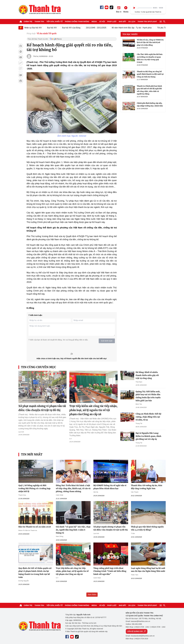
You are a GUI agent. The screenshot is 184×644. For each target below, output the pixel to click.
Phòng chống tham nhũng (77, 22)
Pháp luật (112, 22)
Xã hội (102, 22)
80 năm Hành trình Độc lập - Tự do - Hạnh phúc (135, 28)
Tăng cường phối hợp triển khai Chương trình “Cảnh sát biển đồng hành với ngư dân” (110, 571)
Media (94, 22)
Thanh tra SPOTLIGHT (147, 22)
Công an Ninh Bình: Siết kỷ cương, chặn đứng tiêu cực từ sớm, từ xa (148, 417)
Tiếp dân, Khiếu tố (55, 22)
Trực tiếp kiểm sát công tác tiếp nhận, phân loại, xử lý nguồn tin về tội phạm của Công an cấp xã (93, 410)
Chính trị (28, 22)
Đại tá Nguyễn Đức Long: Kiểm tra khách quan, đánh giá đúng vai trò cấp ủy (148, 436)
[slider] (145, 8)
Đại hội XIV (55, 28)
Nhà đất (122, 22)
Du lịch (132, 22)
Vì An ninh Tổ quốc (47, 33)
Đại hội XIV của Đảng (75, 28)
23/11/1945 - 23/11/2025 (100, 28)
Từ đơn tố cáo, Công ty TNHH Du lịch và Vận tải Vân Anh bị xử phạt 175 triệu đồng (150, 42)
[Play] (134, 8)
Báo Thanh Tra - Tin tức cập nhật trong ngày (40, 9)
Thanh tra (39, 22)
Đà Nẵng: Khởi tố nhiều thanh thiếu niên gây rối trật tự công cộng (147, 375)
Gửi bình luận (107, 341)
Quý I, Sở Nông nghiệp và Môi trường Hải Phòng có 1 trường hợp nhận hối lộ (34, 488)
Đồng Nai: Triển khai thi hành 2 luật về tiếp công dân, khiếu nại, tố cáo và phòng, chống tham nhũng (73, 488)
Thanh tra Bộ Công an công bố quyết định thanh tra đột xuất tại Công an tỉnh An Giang (150, 74)
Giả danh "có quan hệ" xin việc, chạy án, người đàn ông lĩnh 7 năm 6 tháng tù (73, 530)
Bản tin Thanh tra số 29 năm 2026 (35, 527)
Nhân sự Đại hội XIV (37, 28)
